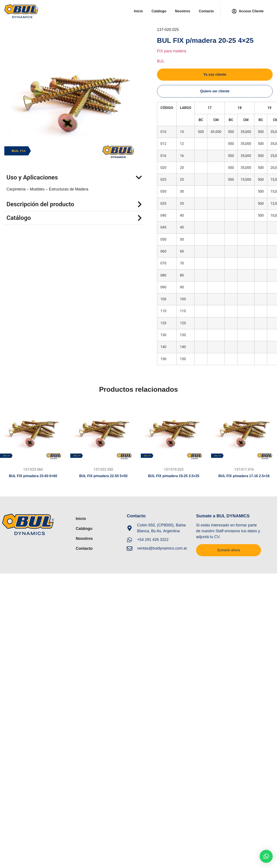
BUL (161, 61)
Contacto (206, 11)
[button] (266, 856)
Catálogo (159, 11)
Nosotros (183, 11)
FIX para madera (172, 51)
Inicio (138, 11)
